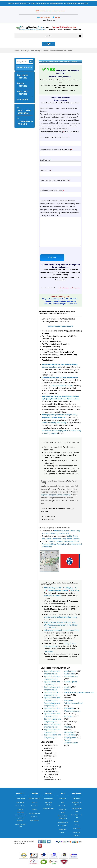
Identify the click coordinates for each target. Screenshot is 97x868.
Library (77, 825)
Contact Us (34, 806)
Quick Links (77, 828)
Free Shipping (45, 17)
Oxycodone (69, 732)
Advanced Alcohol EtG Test (62, 385)
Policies (34, 810)
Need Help (63, 799)
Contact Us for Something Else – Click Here (60, 304)
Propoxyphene (70, 737)
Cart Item (48, 44)
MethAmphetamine (72, 711)
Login (44, 20)
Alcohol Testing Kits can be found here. (60, 622)
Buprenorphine (71, 682)
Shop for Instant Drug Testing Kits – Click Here (60, 299)
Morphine (68, 716)
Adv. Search (77, 832)
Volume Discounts (63, 822)
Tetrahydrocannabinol (73, 703)
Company (34, 794)
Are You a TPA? (63, 826)
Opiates (68, 727)
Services (20, 813)
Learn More (74, 590)
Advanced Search (24, 67)
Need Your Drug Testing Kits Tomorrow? (52, 11)
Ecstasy (67, 690)
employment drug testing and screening (61, 617)
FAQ (63, 802)
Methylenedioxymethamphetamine (79, 692)
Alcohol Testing (24, 76)
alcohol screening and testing (54, 423)
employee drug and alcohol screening (56, 495)
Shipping (48, 794)
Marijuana (69, 700)
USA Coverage (34, 820)
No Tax (58, 17)
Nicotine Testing (24, 93)
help (63, 794)
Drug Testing (23, 85)
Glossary (77, 821)
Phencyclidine (70, 735)
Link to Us (34, 817)
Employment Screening (24, 112)
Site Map (77, 836)
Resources (77, 794)
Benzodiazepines (71, 676)
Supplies (24, 99)
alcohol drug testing (52, 596)
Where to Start (63, 806)
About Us (34, 802)
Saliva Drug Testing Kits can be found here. (62, 630)
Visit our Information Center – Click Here (60, 301)
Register (52, 20)
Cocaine (68, 687)
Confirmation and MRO (25, 123)
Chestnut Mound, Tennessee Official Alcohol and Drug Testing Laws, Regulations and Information (62, 544)
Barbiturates (70, 674)
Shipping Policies (48, 809)
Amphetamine (70, 671)
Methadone (69, 708)
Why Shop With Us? (34, 799)
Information (77, 799)
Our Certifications (34, 813)
